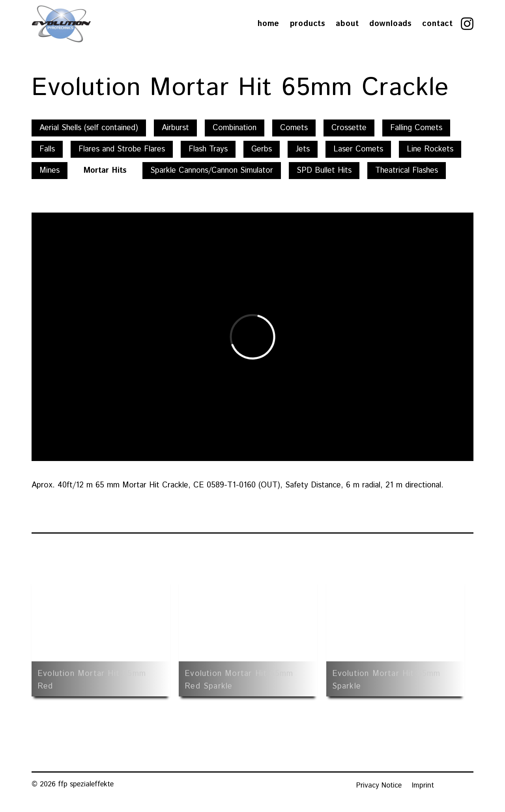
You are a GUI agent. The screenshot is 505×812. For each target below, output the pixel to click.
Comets (294, 128)
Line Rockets (430, 149)
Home (268, 24)
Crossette (349, 128)
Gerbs (262, 149)
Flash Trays (208, 149)
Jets (303, 149)
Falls (47, 149)
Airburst (175, 128)
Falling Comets (416, 128)
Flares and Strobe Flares (122, 149)
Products (308, 24)
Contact (438, 24)
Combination (235, 128)
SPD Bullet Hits (324, 171)
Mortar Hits (105, 171)
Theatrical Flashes (407, 171)
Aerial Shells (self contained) (89, 128)
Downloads (391, 24)
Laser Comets (358, 149)
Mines (50, 171)
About (347, 24)
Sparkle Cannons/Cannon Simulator (212, 171)
